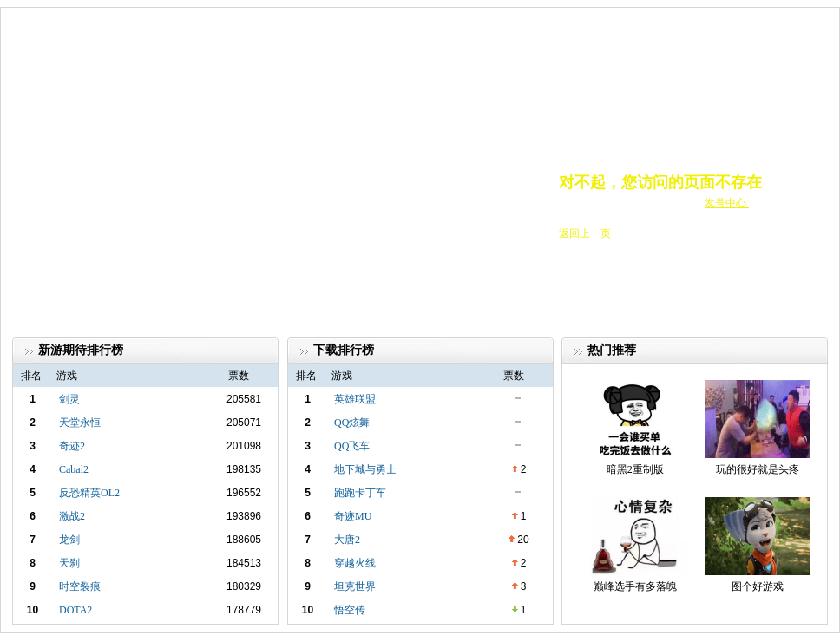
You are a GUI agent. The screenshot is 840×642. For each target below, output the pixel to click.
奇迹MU (353, 516)
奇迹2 (72, 446)
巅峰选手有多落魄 (635, 586)
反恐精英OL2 (89, 493)
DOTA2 (75, 610)
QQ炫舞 (352, 423)
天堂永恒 (80, 423)
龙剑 (69, 540)
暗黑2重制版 (635, 469)
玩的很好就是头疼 (758, 469)
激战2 (72, 516)
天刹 (69, 563)
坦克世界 (355, 586)
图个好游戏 (758, 586)
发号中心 (727, 203)
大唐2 (347, 540)
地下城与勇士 (365, 469)
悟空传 (350, 610)
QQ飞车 (352, 446)
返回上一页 (585, 233)
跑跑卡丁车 (360, 493)
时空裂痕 (80, 586)
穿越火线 (355, 563)
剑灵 (69, 399)
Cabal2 (74, 469)
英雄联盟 (355, 399)
